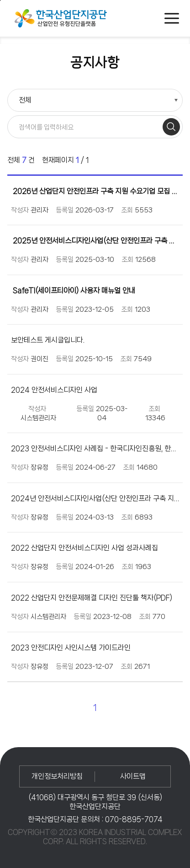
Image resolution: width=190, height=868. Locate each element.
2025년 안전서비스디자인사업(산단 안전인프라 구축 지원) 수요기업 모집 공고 (95, 241)
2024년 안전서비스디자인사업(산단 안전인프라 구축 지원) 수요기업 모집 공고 (95, 498)
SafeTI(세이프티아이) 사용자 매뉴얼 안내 (73, 290)
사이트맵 (133, 776)
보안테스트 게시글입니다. (48, 340)
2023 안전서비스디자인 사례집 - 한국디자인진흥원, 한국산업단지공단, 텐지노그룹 (95, 448)
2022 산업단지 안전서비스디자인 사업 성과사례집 (84, 548)
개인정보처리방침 (57, 776)
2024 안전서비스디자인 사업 (54, 390)
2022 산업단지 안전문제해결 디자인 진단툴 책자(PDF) (92, 598)
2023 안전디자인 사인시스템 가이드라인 (71, 648)
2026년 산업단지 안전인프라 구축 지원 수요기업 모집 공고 (95, 191)
